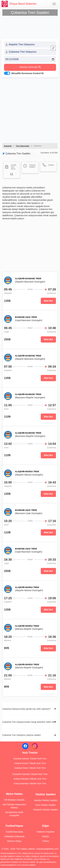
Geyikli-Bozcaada (14, 832)
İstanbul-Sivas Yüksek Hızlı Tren (30, 768)
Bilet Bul (48, 301)
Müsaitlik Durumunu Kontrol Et (27, 73)
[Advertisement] (30, 109)
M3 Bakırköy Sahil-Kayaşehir (14, 814)
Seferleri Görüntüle (30, 67)
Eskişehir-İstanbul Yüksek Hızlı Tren (30, 774)
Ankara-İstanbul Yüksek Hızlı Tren (30, 779)
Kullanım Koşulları (46, 832)
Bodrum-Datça (14, 841)
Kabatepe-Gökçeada (14, 836)
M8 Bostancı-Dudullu (14, 800)
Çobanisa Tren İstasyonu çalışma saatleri (22, 735)
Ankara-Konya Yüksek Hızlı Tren (30, 763)
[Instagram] (35, 746)
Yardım (46, 841)
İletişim (46, 836)
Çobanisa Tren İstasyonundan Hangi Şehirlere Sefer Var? (29, 722)
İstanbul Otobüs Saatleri (46, 800)
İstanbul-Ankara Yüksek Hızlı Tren (30, 759)
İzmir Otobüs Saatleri (46, 805)
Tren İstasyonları (23, 146)
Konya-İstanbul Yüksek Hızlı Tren (30, 783)
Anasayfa (8, 146)
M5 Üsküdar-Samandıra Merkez (14, 806)
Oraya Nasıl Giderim (19, 4)
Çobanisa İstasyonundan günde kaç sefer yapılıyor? (27, 709)
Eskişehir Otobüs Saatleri (46, 810)
